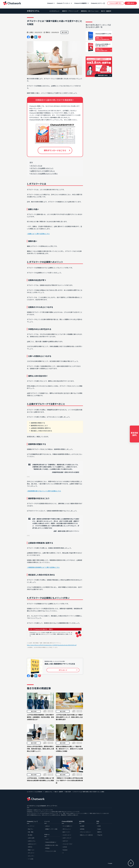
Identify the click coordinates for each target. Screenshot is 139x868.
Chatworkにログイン (96, 4)
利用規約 (47, 848)
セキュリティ (31, 856)
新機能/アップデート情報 (51, 829)
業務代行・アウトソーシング (70, 11)
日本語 (99, 826)
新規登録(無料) (134, 434)
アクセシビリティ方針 (51, 851)
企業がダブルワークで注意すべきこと (43, 171)
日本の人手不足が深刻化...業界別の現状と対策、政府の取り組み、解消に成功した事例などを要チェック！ (40, 749)
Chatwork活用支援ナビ (51, 842)
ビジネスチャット (55, 11)
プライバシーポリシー (85, 832)
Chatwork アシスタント (63, 4)
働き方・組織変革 (106, 11)
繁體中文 (100, 832)
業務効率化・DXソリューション (90, 11)
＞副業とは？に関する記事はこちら (38, 234)
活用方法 (30, 847)
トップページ (31, 826)
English (99, 829)
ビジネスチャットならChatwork (35, 792)
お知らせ (47, 826)
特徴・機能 (31, 832)
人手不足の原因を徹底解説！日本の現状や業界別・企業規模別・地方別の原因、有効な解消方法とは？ (40, 717)
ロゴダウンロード (67, 835)
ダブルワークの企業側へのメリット (42, 168)
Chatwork (12, 4)
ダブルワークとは (36, 166)
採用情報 (82, 829)
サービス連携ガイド (67, 826)
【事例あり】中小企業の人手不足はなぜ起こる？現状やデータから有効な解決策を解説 (69, 780)
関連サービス (31, 850)
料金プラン (31, 829)
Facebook (65, 850)
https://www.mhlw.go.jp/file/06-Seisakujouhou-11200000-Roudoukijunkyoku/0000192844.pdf (52, 645)
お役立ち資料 (31, 838)
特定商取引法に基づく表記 (52, 845)
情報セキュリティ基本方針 (86, 835)
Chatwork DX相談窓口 (80, 4)
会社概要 (82, 826)
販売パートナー (66, 832)
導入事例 (30, 835)
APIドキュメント (67, 829)
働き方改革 (34, 711)
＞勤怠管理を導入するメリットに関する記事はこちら (44, 491)
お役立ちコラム (33, 11)
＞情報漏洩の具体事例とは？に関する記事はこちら (43, 567)
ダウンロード (31, 853)
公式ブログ (65, 841)
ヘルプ (47, 839)
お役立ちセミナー (32, 844)
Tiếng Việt (100, 835)
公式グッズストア (67, 838)
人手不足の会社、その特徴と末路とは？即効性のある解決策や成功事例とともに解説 (40, 779)
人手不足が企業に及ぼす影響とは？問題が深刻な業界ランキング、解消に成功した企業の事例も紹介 (69, 717)
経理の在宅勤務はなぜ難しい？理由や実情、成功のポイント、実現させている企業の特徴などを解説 (69, 749)
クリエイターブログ (67, 844)
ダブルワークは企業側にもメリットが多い (44, 174)
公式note (65, 847)
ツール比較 (31, 859)
